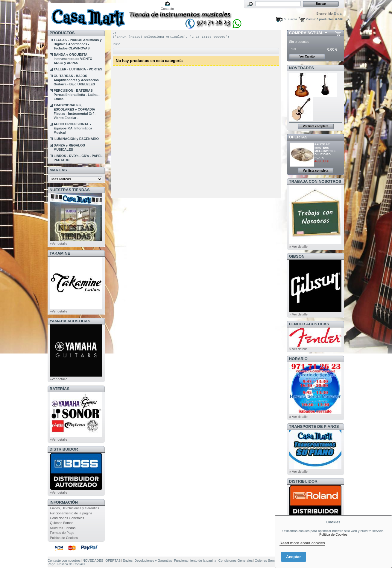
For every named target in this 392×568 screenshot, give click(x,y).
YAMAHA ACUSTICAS (70, 321)
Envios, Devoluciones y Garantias (75, 508)
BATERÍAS (60, 389)
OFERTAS (298, 137)
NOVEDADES (302, 68)
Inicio (117, 46)
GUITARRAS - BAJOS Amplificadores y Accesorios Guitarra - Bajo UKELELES (76, 80)
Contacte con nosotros (64, 561)
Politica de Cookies (64, 538)
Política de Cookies (333, 534)
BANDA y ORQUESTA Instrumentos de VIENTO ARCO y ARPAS (73, 59)
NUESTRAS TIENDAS (70, 190)
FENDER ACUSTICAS (309, 324)
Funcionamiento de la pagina (71, 513)
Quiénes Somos (62, 523)
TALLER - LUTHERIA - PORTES (78, 69)
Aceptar (294, 557)
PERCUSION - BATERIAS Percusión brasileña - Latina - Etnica (76, 95)
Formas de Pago (62, 533)
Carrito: (311, 19)
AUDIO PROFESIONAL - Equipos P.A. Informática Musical (73, 128)
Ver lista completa (316, 126)
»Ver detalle (59, 244)
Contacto (167, 9)
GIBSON (297, 256)
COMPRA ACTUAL (306, 33)
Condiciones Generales (67, 518)
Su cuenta (290, 19)
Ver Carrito (307, 56)
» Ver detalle (298, 247)
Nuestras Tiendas (63, 528)
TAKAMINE (60, 253)
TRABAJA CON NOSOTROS (315, 181)
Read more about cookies (302, 543)
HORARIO (298, 359)
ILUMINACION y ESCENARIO (76, 139)
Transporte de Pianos (314, 426)
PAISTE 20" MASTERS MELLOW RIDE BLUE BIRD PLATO (325, 151)
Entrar (338, 13)
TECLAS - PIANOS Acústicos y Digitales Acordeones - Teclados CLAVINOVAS (78, 44)
